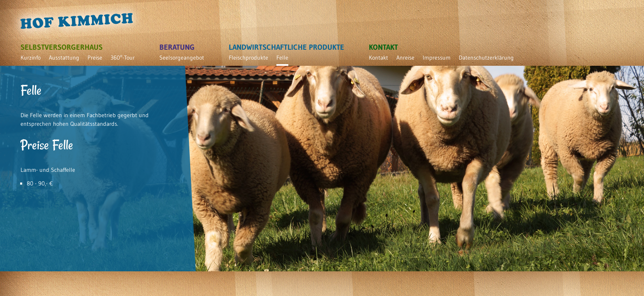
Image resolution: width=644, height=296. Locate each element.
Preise (95, 58)
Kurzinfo (31, 58)
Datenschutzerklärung (486, 58)
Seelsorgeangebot (182, 58)
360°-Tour (123, 58)
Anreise (405, 58)
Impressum (437, 58)
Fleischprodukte (248, 58)
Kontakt (378, 58)
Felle (282, 58)
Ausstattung (64, 58)
